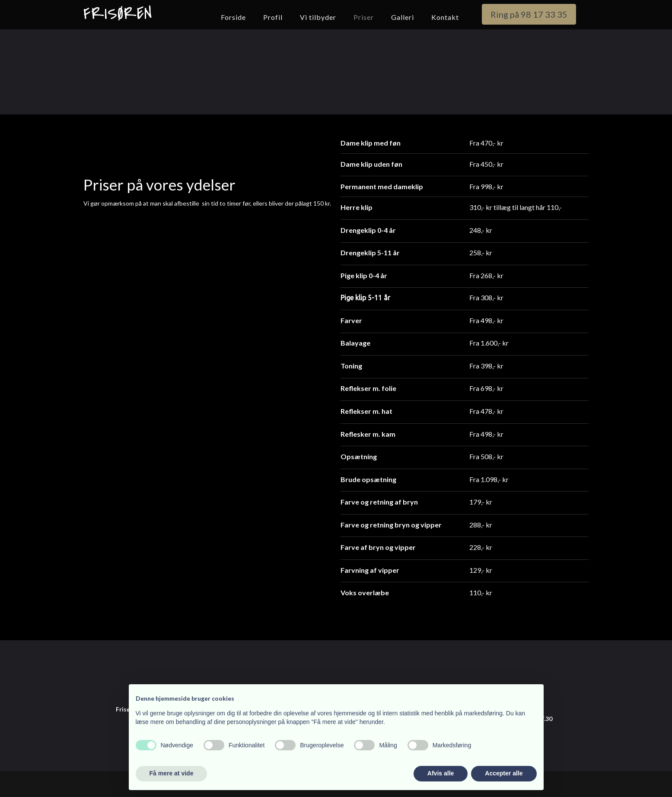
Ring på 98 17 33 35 (529, 14)
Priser (364, 17)
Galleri (403, 17)
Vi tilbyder (318, 17)
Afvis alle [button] (441, 773)
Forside (233, 17)
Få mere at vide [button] (172, 773)
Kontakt (445, 17)
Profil (273, 17)
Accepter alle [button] (504, 773)
